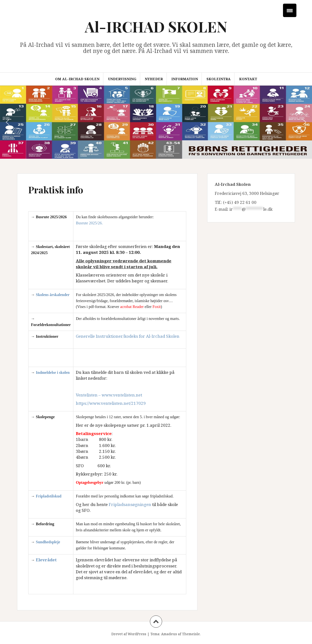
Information (185, 79)
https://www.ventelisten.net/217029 (111, 403)
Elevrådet (46, 560)
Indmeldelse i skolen (53, 372)
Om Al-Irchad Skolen (77, 79)
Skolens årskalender (53, 295)
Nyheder (154, 79)
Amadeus (169, 634)
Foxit (157, 307)
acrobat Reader (132, 307)
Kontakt (248, 79)
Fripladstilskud (49, 496)
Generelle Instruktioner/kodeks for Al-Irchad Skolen (128, 336)
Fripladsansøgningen (130, 504)
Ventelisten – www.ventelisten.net (109, 395)
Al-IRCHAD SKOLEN (156, 26)
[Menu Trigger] (290, 10)
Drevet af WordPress (129, 634)
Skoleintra (219, 79)
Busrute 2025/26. (89, 223)
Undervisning (122, 79)
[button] (8, 122)
